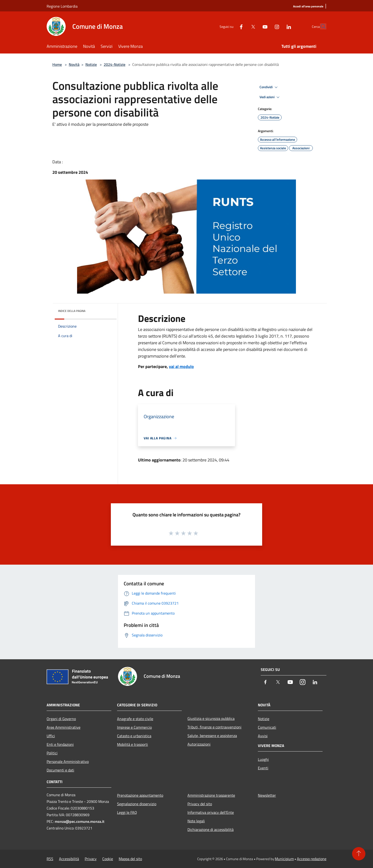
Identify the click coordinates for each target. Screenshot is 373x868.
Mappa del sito (130, 859)
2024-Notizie (115, 64)
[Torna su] (359, 854)
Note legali (196, 821)
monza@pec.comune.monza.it (80, 821)
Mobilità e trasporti (133, 744)
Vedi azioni (270, 97)
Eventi (263, 768)
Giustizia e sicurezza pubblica (211, 718)
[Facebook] (231, 26)
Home (57, 64)
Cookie (108, 859)
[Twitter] (243, 26)
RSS (50, 859)
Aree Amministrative (64, 727)
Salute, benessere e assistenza (212, 736)
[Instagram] (266, 26)
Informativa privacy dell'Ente (211, 812)
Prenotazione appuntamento (140, 795)
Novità (74, 64)
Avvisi (263, 736)
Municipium (284, 859)
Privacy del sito (200, 804)
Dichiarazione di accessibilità (211, 829)
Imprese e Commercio (134, 727)
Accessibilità (69, 859)
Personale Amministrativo (68, 761)
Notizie (91, 64)
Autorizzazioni (199, 744)
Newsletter (267, 795)
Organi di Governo (61, 719)
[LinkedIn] (278, 26)
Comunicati (267, 727)
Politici (52, 753)
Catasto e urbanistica (134, 736)
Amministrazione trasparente (211, 795)
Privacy (91, 859)
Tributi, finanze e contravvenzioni (214, 727)
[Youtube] (255, 26)
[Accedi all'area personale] (308, 7)
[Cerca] (321, 26)
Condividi (269, 87)
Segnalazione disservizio (137, 804)
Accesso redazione (312, 859)
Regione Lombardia (62, 6)
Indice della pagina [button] (72, 311)
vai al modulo (181, 366)
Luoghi (263, 759)
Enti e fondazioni (60, 744)
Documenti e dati (60, 770)
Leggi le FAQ (127, 812)
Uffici (51, 736)
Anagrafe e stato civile (135, 719)
